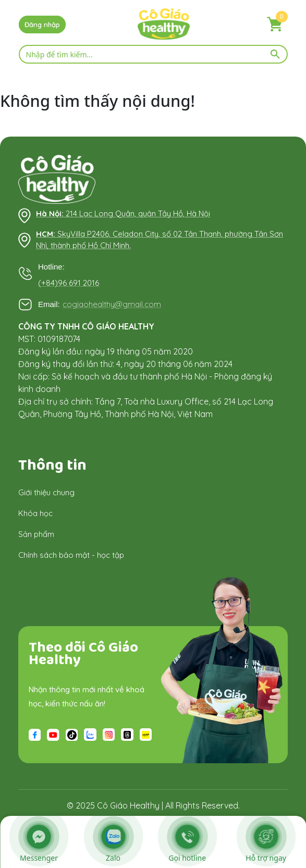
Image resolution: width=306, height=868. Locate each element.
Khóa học (35, 513)
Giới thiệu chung (46, 492)
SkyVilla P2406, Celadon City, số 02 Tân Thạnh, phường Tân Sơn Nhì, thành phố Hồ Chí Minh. (160, 240)
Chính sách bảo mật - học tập (71, 555)
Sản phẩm (36, 534)
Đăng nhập (42, 25)
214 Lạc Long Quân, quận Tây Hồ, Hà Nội (123, 213)
